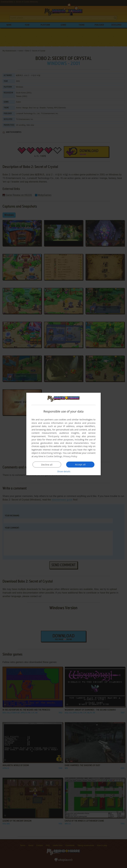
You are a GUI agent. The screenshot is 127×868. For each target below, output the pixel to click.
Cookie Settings (54, 456)
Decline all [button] (47, 465)
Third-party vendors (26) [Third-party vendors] (61, 436)
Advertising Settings (51, 453)
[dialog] (63, 434)
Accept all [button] (80, 464)
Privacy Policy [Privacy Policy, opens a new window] (70, 456)
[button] (63, 471)
